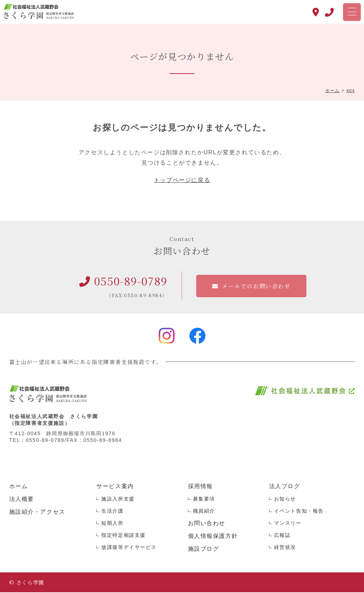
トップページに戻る (182, 181)
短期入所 (112, 524)
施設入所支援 (118, 499)
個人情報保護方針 (213, 537)
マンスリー (288, 524)
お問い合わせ (207, 524)
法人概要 (22, 500)
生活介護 (112, 512)
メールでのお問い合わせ (256, 287)
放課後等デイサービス (129, 548)
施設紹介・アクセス (37, 512)
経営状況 (285, 548)
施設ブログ (204, 549)
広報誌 (282, 536)
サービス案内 (115, 487)
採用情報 (200, 487)
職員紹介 (204, 512)
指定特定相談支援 (124, 536)
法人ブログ (285, 487)
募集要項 (204, 499)
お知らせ (285, 499)
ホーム (19, 487)
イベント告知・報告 (299, 512)
